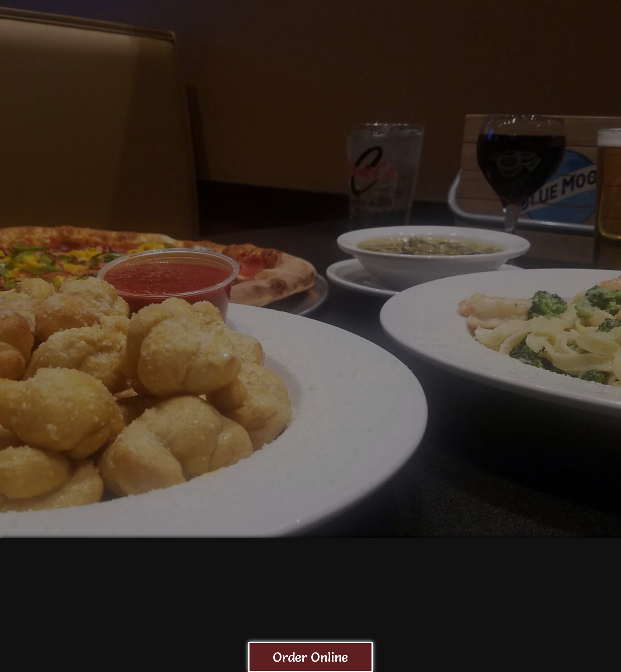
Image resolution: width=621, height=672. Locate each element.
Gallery (594, 57)
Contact (545, 9)
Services (481, 57)
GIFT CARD (538, 57)
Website (542, 22)
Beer (374, 57)
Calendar (423, 57)
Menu (334, 57)
